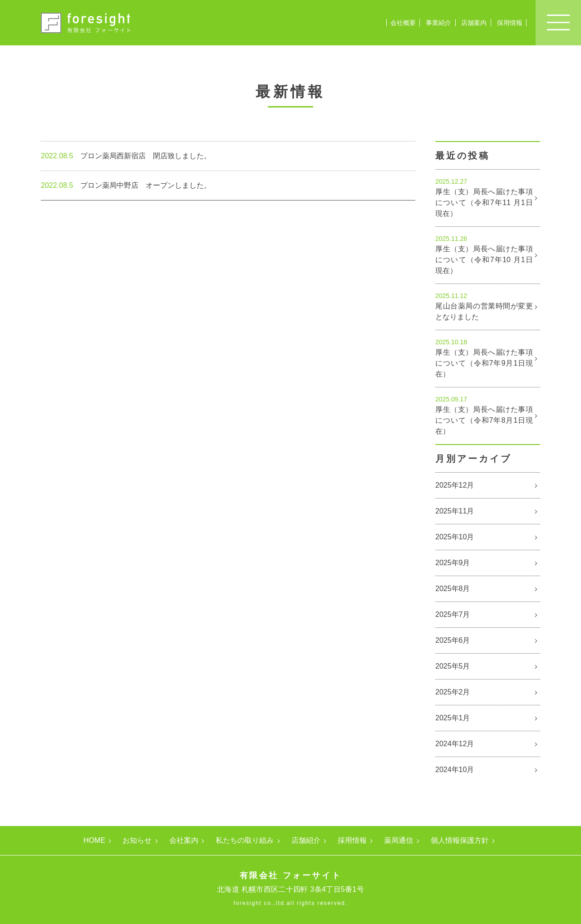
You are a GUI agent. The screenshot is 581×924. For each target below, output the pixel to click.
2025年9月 (453, 563)
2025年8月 (453, 589)
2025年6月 (453, 640)
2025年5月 (453, 666)
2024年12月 (455, 744)
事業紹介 (438, 23)
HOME (94, 841)
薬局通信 (399, 841)
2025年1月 (453, 718)
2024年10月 (455, 770)
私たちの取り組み (245, 841)
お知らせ (137, 841)
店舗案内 (474, 23)
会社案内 (184, 841)
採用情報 (510, 23)
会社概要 (403, 23)
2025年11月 (455, 511)
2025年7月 (453, 614)
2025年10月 (455, 537)
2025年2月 (453, 692)
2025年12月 (455, 485)
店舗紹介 (306, 841)
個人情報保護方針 (460, 841)
